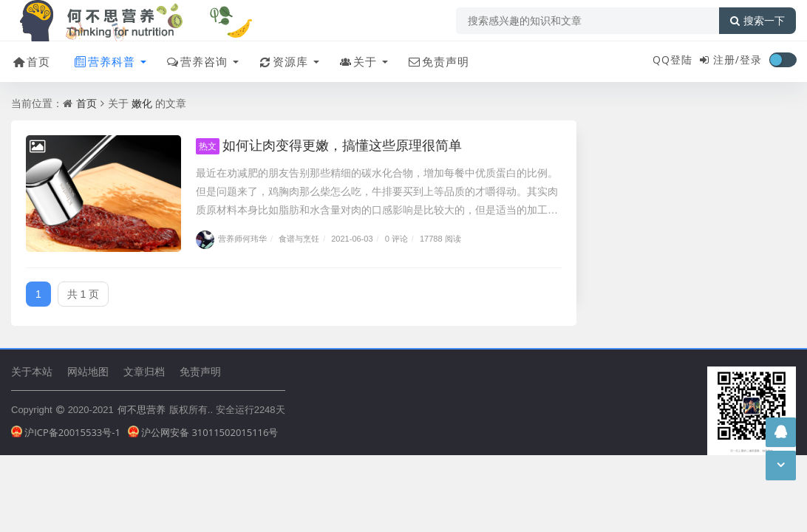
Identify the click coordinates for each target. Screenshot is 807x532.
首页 (31, 61)
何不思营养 (142, 409)
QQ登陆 (672, 59)
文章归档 (144, 371)
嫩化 (142, 103)
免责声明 (438, 61)
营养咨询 (196, 61)
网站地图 (88, 371)
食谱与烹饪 (299, 238)
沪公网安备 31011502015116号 (203, 432)
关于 (357, 61)
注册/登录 (738, 59)
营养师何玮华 (231, 238)
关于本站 (32, 371)
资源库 (283, 61)
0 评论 (396, 238)
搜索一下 (757, 21)
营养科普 (104, 61)
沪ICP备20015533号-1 (66, 432)
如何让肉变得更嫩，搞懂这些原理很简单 (329, 145)
